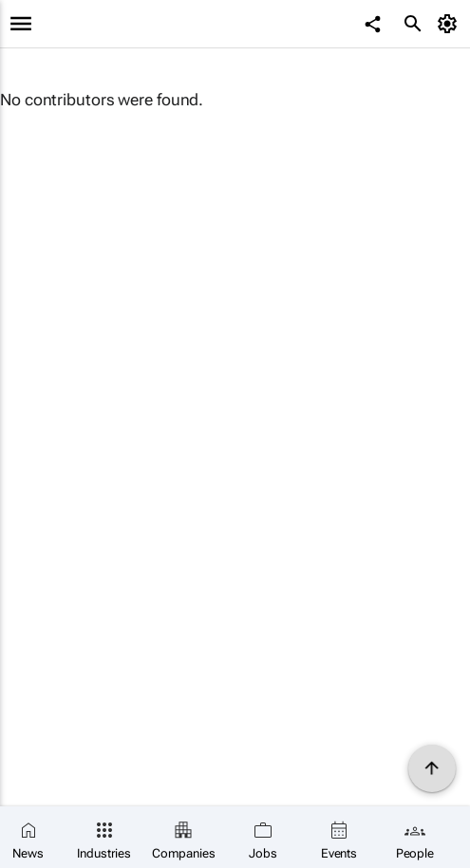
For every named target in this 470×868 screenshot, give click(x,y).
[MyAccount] (451, 24)
